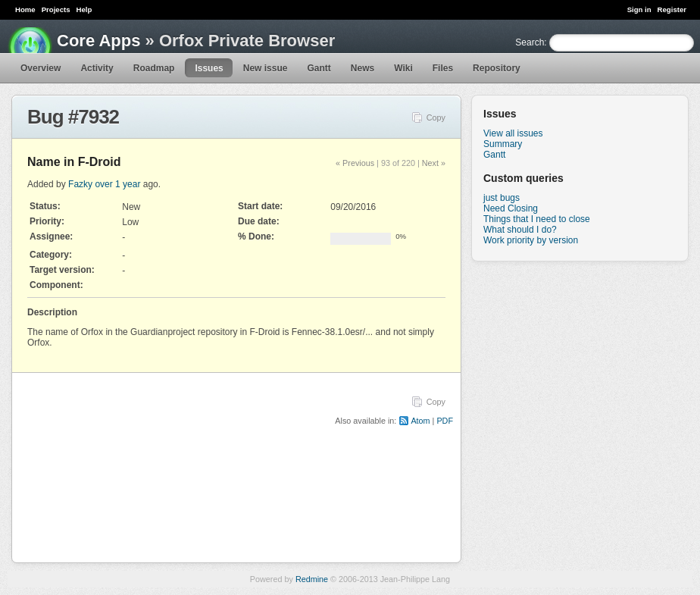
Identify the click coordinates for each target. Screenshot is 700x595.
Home (25, 9)
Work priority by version (531, 240)
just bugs (502, 198)
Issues (209, 68)
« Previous (355, 163)
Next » (434, 163)
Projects (56, 9)
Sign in (639, 9)
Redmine (312, 579)
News (362, 68)
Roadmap (154, 68)
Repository (497, 68)
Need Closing (511, 208)
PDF (445, 421)
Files (443, 68)
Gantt (319, 68)
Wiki (403, 68)
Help (84, 9)
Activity (97, 68)
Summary (503, 144)
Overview (41, 68)
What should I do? (520, 230)
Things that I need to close (537, 219)
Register (672, 9)
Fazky (80, 184)
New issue (266, 68)
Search (530, 42)
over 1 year (117, 184)
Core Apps (98, 41)
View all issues (513, 133)
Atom (420, 421)
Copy (436, 117)
